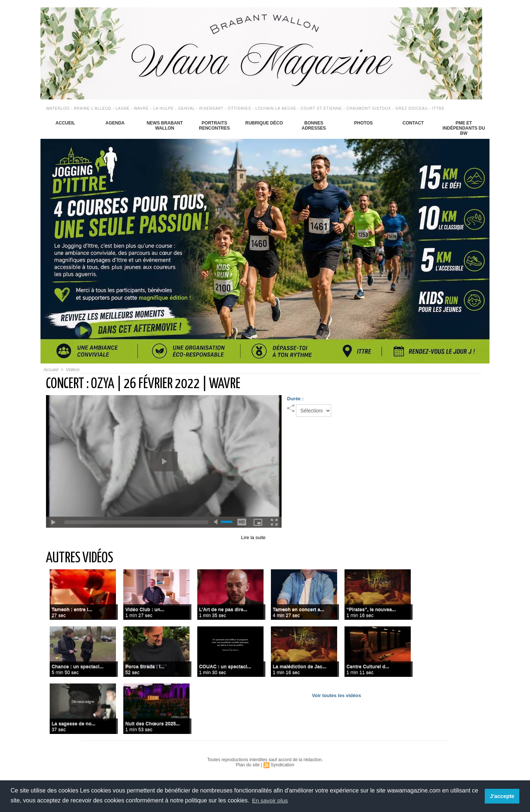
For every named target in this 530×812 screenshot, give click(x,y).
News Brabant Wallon (165, 126)
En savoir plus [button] (271, 800)
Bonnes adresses (314, 126)
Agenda (115, 123)
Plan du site (248, 765)
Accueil (65, 123)
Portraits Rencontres (214, 126)
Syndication (282, 765)
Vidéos (72, 370)
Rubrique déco (264, 123)
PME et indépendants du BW (464, 128)
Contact (413, 123)
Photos (363, 123)
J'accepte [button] (503, 796)
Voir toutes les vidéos (337, 695)
